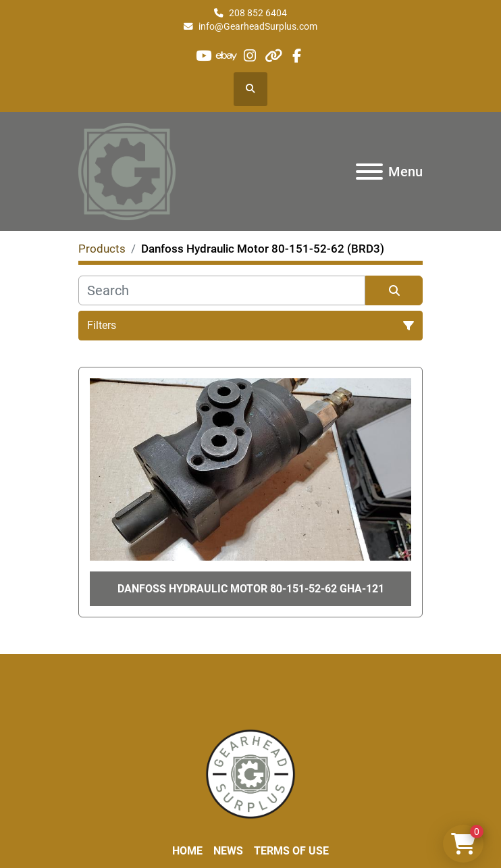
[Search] (222, 290)
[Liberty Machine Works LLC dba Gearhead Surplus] (250, 774)
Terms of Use (291, 851)
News (228, 851)
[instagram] (250, 56)
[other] (273, 56)
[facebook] (296, 56)
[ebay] (227, 56)
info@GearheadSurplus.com (258, 26)
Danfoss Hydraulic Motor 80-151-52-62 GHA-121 (251, 589)
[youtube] (204, 56)
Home (187, 851)
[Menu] (369, 172)
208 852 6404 (258, 13)
